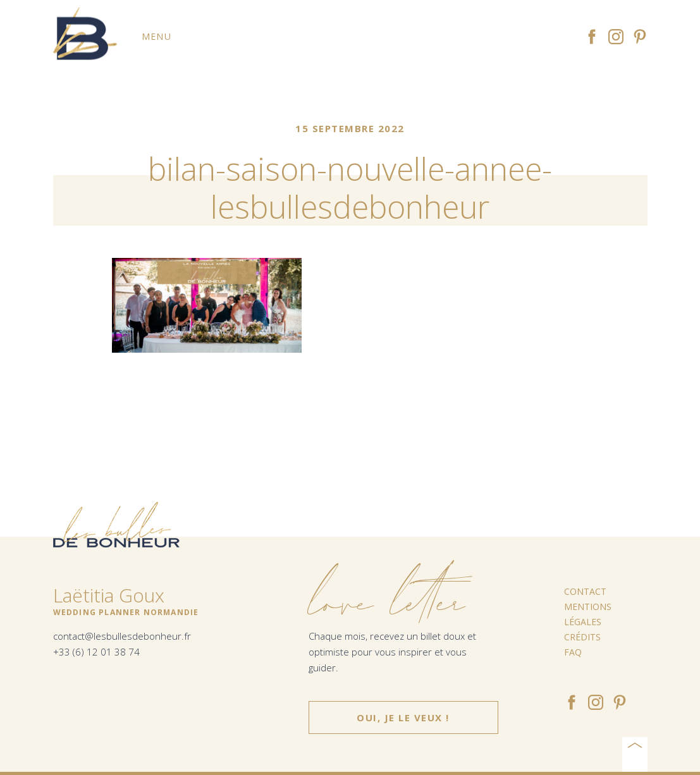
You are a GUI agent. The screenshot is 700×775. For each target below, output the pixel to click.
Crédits (582, 637)
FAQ (573, 652)
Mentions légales (588, 614)
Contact (585, 591)
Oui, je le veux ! (403, 717)
